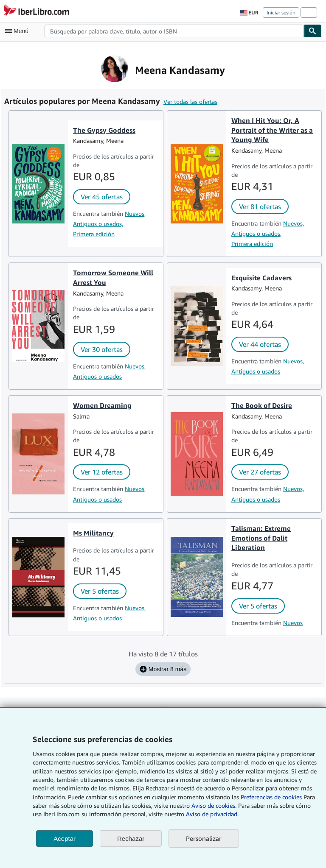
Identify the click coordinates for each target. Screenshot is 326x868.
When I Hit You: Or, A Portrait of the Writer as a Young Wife (272, 130)
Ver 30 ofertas (102, 349)
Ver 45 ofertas (102, 197)
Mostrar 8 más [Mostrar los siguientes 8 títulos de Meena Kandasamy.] (163, 669)
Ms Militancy (93, 533)
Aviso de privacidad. (212, 814)
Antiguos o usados (97, 376)
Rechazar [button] (131, 839)
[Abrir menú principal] (19, 31)
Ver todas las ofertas (190, 102)
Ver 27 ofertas (260, 472)
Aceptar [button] (65, 839)
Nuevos (293, 623)
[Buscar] (313, 31)
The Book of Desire (262, 405)
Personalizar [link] (204, 838)
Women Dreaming (102, 405)
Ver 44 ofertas (260, 344)
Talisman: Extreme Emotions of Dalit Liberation (261, 538)
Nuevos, (135, 214)
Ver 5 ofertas (100, 591)
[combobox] (174, 31)
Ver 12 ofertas (102, 472)
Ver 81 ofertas (260, 207)
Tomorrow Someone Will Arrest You (113, 278)
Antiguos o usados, (98, 224)
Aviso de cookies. (214, 805)
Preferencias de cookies (271, 797)
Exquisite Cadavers (261, 278)
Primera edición (94, 234)
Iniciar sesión (281, 13)
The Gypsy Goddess (104, 130)
